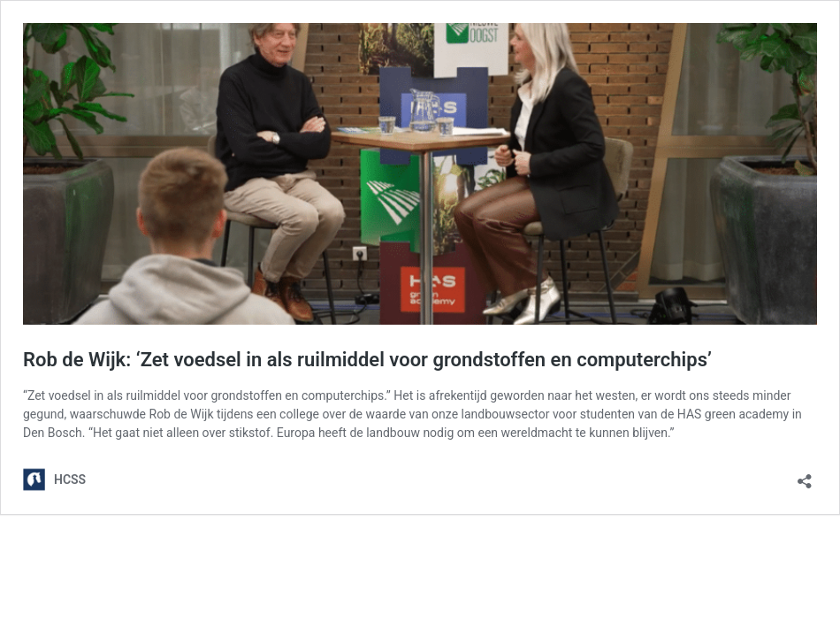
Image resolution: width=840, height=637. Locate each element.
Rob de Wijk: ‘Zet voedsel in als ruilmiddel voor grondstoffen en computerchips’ (367, 360)
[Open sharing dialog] (805, 476)
